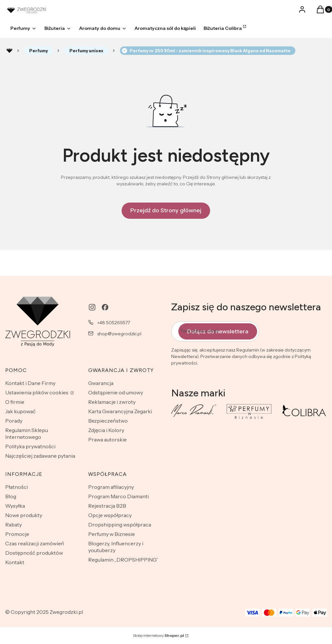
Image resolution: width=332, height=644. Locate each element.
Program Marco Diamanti (119, 496)
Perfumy (39, 51)
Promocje (17, 534)
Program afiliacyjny (111, 487)
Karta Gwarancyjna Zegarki (120, 411)
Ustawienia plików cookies (37, 392)
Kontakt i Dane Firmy (30, 383)
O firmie (15, 402)
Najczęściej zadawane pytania (40, 456)
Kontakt (15, 562)
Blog (11, 496)
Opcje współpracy (110, 515)
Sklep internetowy (159, 635)
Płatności (17, 487)
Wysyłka (15, 506)
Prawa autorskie (107, 440)
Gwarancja (101, 383)
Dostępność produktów (34, 553)
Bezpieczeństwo (108, 421)
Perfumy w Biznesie (112, 534)
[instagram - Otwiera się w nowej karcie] (92, 307)
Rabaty (13, 525)
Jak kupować (20, 411)
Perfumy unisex (86, 51)
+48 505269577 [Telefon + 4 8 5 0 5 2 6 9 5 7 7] (114, 323)
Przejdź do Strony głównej (166, 210)
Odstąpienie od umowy (116, 392)
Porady (14, 421)
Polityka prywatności (30, 446)
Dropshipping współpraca (120, 525)
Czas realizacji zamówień (35, 543)
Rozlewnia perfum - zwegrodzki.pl (9, 51)
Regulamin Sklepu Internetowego (27, 433)
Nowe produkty (24, 515)
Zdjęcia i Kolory (106, 430)
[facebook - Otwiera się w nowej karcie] (105, 307)
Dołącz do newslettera (218, 331)
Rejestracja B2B (107, 506)
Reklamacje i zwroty (112, 402)
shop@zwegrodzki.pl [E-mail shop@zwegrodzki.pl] (119, 334)
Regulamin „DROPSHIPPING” (123, 560)
